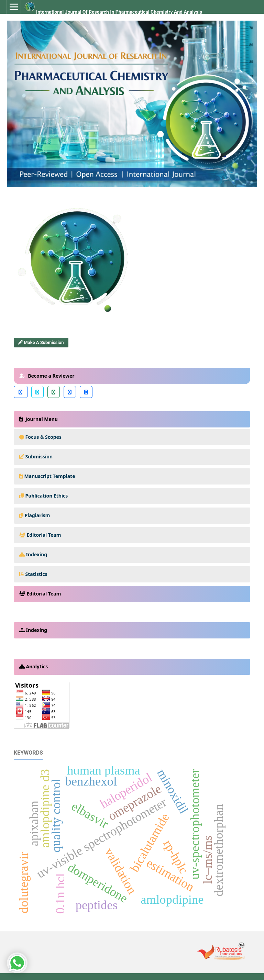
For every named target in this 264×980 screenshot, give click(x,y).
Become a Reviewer (51, 376)
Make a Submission (41, 342)
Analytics (37, 666)
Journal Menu (41, 419)
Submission (39, 456)
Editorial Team (44, 535)
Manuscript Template (50, 476)
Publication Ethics (47, 496)
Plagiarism (37, 515)
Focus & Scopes (44, 437)
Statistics (36, 574)
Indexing (37, 554)
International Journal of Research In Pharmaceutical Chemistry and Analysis (119, 12)
